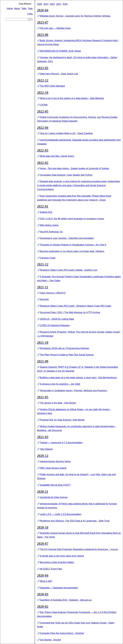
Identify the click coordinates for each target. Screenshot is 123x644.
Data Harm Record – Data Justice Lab (59, 74)
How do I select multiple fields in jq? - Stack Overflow (66, 133)
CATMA (44, 105)
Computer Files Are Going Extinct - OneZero (62, 633)
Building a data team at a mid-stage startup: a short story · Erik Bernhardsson (78, 378)
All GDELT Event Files (51, 569)
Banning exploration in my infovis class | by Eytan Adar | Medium (72, 251)
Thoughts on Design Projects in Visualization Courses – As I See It (73, 245)
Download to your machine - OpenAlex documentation (67, 238)
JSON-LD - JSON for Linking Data (57, 319)
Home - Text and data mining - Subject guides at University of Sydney (74, 168)
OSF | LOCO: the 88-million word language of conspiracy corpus (72, 219)
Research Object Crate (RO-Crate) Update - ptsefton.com (69, 270)
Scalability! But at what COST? (55, 485)
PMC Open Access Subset (53, 468)
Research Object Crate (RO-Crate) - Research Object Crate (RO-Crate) (76, 306)
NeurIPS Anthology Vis (51, 232)
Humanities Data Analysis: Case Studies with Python (66, 175)
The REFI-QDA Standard (52, 86)
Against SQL (46, 212)
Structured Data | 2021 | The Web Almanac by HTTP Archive (70, 312)
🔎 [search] (31, 19)
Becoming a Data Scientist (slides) (57, 562)
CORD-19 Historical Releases (55, 325)
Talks (24, 8)
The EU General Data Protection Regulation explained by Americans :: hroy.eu (79, 549)
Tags (30, 8)
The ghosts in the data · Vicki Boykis (58, 403)
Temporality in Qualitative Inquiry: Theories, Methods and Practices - (74, 391)
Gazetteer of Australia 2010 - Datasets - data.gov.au (66, 600)
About (17, 8)
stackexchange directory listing (55, 461)
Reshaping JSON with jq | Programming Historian (65, 348)
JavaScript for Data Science (54, 497)
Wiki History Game (49, 225)
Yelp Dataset (46, 449)
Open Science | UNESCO (53, 293)
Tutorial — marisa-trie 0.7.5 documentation (61, 443)
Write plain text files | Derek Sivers (57, 156)
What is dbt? (46, 581)
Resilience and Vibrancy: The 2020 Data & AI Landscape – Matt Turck (75, 521)
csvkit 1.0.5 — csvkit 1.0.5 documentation (61, 514)
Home (10, 8)
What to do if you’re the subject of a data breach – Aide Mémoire (72, 98)
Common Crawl (48, 258)
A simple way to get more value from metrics (62, 556)
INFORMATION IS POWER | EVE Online (60, 51)
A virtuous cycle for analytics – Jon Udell (60, 384)
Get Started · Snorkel (50, 640)
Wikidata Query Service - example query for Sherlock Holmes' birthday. (75, 16)
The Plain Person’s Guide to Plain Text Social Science (67, 355)
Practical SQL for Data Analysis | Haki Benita (62, 420)
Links (30, 14)
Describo (44, 299)
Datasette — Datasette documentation (59, 588)
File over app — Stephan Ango (55, 28)
